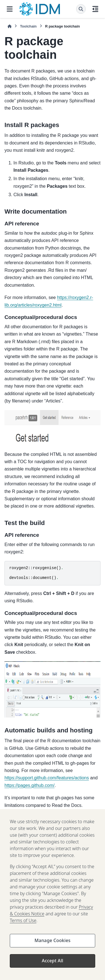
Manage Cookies (52, 945)
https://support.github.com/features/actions (47, 778)
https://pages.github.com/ (30, 785)
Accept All (52, 965)
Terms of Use (23, 925)
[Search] (81, 9)
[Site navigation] (10, 9)
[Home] (10, 26)
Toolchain (28, 26)
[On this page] (95, 9)
